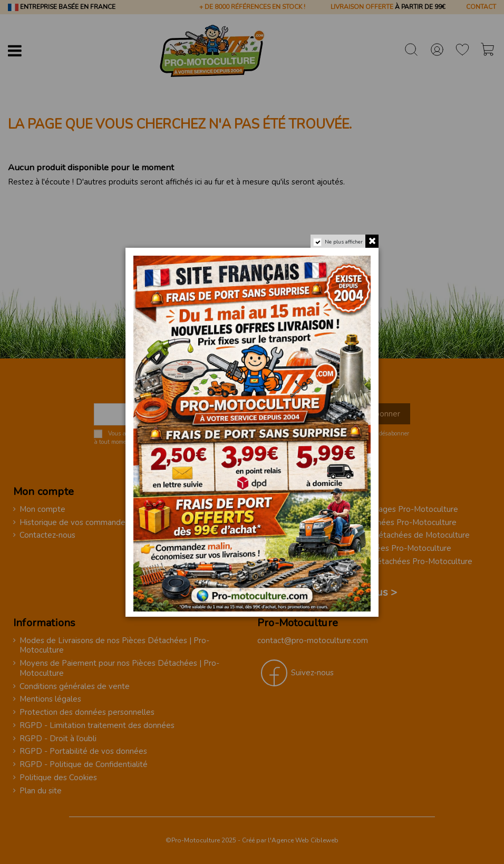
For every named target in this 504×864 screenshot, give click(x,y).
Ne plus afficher (344, 242)
